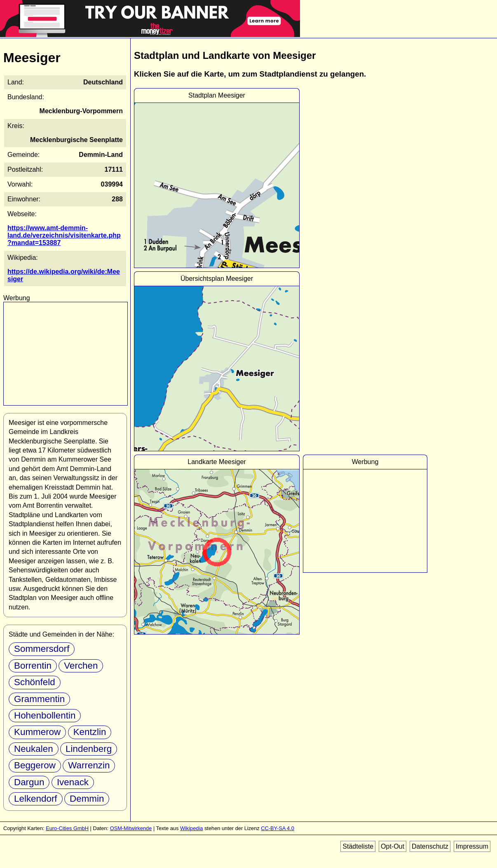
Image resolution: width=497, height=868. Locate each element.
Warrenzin (89, 765)
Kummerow (37, 732)
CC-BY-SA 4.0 (278, 828)
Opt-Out (393, 846)
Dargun (29, 782)
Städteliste (358, 846)
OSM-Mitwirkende (131, 828)
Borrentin (33, 666)
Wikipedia (191, 828)
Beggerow (35, 765)
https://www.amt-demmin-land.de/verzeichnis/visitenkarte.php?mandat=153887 (64, 235)
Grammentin (39, 699)
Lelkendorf (36, 799)
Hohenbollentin (45, 715)
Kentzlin (90, 732)
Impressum (472, 846)
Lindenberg (89, 749)
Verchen (81, 666)
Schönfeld (35, 682)
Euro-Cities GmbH (67, 828)
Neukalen (34, 749)
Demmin (87, 799)
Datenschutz (430, 846)
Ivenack (73, 782)
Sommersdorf (42, 649)
